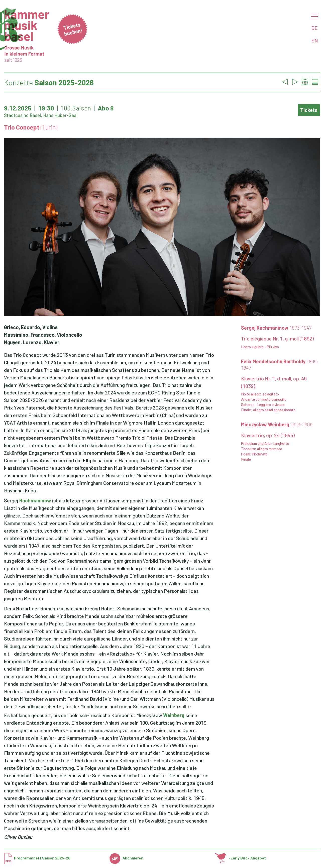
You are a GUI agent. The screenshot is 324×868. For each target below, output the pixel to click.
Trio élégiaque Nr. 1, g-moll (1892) (277, 338)
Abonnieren (126, 858)
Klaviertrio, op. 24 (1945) (268, 435)
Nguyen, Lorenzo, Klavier (32, 342)
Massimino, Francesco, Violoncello (43, 335)
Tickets (309, 110)
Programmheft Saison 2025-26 (37, 858)
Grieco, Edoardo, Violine (31, 327)
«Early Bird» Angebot (240, 858)
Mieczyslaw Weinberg (277, 424)
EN (315, 40)
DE (314, 28)
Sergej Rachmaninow (276, 328)
